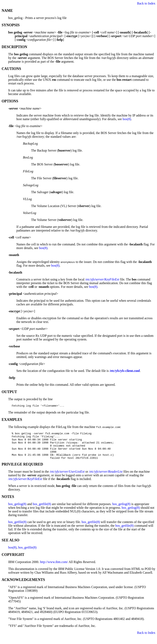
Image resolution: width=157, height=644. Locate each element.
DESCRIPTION (14, 47)
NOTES (8, 503)
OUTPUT (9, 392)
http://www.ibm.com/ (54, 568)
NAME (7, 11)
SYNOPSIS (11, 25)
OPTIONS (10, 101)
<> (25, 108)
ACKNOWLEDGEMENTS (23, 586)
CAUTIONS (11, 69)
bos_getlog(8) (17, 510)
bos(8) (127, 119)
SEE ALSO (11, 546)
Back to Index (146, 3)
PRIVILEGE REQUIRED (22, 470)
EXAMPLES (12, 420)
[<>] (22, 311)
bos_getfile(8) (42, 510)
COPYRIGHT (13, 561)
